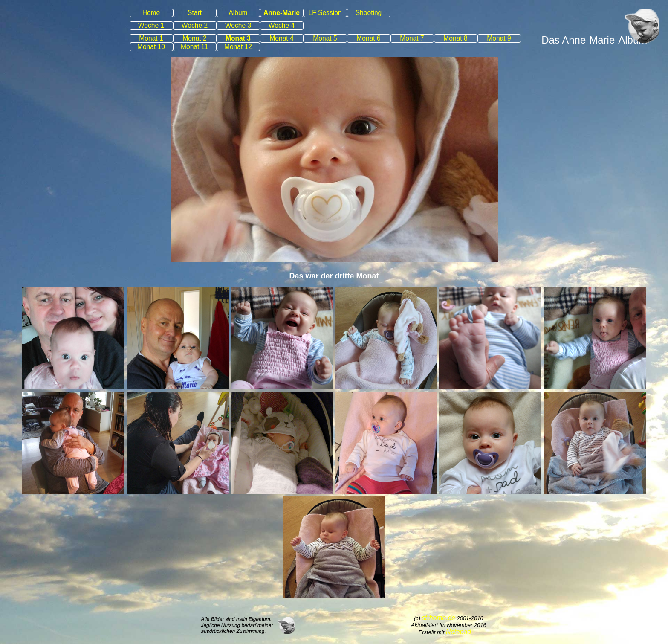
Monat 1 (151, 38)
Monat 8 (455, 38)
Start (195, 13)
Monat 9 (499, 38)
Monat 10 (151, 47)
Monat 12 (238, 47)
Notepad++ (462, 632)
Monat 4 (281, 38)
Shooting (369, 13)
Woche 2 (195, 25)
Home (151, 13)
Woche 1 (151, 25)
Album (238, 13)
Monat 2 (194, 38)
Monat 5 (325, 38)
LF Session (325, 13)
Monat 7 (412, 38)
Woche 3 (238, 25)
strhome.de (439, 618)
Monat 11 (195, 47)
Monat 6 (368, 38)
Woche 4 (282, 25)
